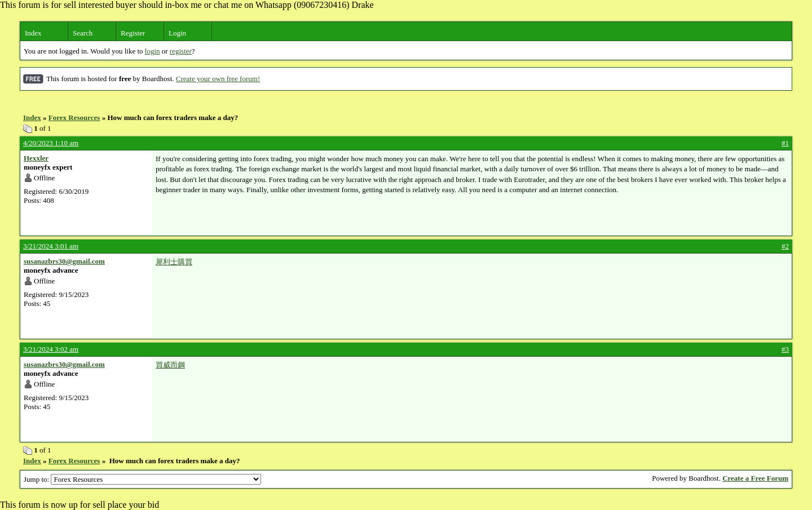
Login (177, 33)
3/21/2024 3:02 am (51, 349)
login (153, 51)
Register (133, 33)
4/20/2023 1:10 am (51, 143)
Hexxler (36, 158)
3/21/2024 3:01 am (51, 246)
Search (83, 33)
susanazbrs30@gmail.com (64, 261)
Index (33, 33)
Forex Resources (74, 117)
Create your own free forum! (218, 79)
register (181, 51)
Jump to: (142, 479)
